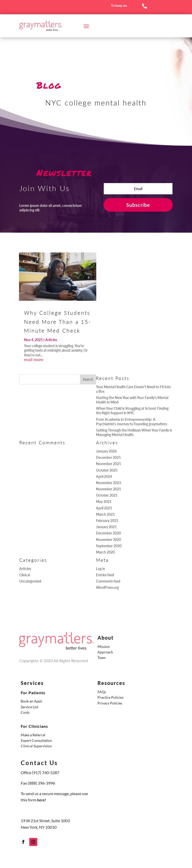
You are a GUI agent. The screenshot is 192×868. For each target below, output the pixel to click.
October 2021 (107, 495)
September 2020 (109, 546)
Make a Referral (33, 735)
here (41, 800)
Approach (105, 652)
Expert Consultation (36, 740)
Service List (29, 707)
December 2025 (108, 457)
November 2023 (108, 483)
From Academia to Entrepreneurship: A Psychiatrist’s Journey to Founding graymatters (131, 422)
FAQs (102, 692)
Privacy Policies (110, 703)
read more (34, 359)
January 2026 (106, 451)
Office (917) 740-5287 (40, 772)
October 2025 (107, 470)
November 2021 (108, 489)
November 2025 (108, 464)
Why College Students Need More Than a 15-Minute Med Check (58, 322)
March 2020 (105, 552)
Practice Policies (110, 697)
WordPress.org (107, 587)
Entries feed (105, 575)
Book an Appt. (32, 701)
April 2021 (104, 508)
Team (102, 658)
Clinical (25, 575)
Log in (100, 569)
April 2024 (104, 476)
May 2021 (104, 501)
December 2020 (108, 533)
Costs (25, 712)
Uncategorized (30, 581)
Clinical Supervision (36, 746)
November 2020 (108, 540)
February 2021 (107, 521)
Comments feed (108, 581)
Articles (51, 340)
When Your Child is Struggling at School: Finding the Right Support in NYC (132, 411)
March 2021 (105, 514)
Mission (104, 646)
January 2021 (106, 527)
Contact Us (39, 763)
